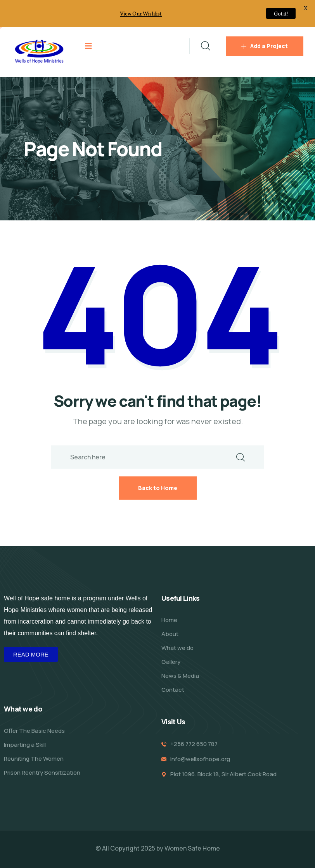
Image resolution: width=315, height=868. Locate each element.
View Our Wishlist (141, 13)
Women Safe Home (192, 848)
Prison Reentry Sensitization (42, 773)
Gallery (171, 662)
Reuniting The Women (34, 759)
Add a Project (265, 46)
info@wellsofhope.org (200, 759)
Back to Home (158, 488)
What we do (177, 648)
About (170, 634)
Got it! (281, 13)
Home (169, 620)
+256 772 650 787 (194, 744)
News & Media (180, 676)
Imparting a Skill (25, 745)
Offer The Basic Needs (34, 731)
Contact (173, 690)
